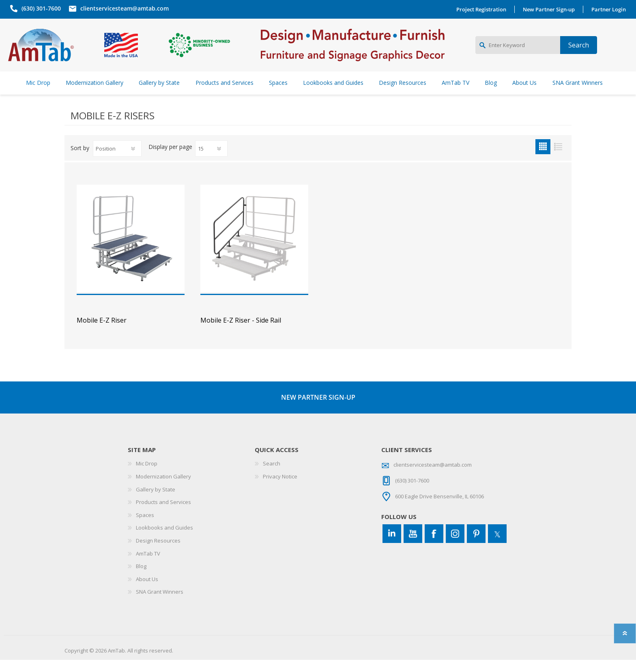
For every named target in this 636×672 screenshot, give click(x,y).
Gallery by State (156, 502)
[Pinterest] (476, 546)
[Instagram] (455, 546)
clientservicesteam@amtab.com (122, 8)
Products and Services (163, 514)
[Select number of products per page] (211, 161)
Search (272, 476)
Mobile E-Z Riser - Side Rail (241, 333)
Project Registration (483, 9)
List (558, 159)
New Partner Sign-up (551, 9)
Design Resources (158, 553)
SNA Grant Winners (160, 604)
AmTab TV (148, 566)
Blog (141, 578)
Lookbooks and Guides (164, 540)
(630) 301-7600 (39, 8)
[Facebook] (434, 546)
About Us (147, 591)
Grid (543, 159)
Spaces (145, 527)
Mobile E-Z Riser (102, 333)
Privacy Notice (280, 489)
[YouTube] (413, 546)
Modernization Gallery (163, 489)
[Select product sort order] (117, 161)
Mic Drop (147, 476)
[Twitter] (497, 546)
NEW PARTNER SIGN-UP (318, 409)
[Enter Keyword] (518, 51)
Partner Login (611, 9)
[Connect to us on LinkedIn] (392, 546)
